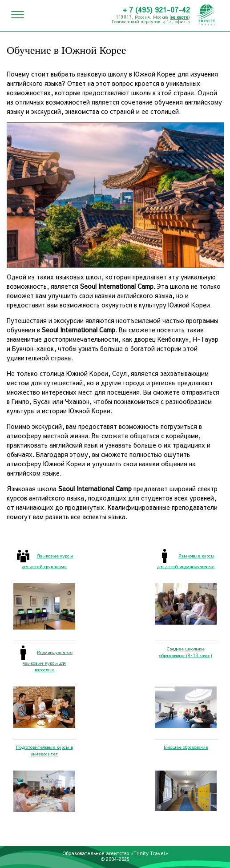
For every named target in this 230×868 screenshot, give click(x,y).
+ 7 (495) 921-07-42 (156, 9)
